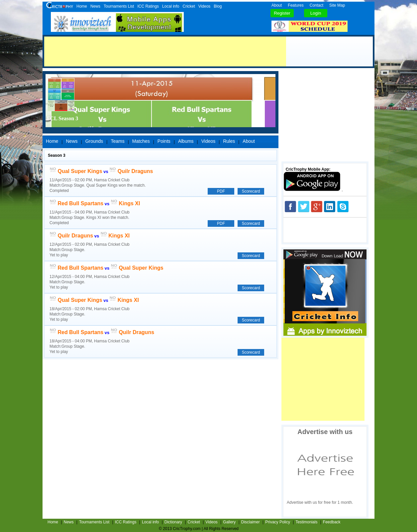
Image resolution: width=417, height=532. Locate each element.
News (95, 6)
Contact (316, 5)
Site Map (337, 5)
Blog (218, 6)
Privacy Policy (278, 522)
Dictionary (173, 522)
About (277, 5)
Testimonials (306, 522)
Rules (229, 141)
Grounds (94, 141)
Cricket (189, 6)
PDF (221, 191)
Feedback (332, 522)
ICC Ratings (148, 6)
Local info (171, 6)
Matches (141, 141)
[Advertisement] (165, 51)
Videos (204, 6)
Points (164, 141)
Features (296, 5)
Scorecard (251, 191)
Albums (186, 141)
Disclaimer (251, 522)
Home (82, 6)
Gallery (229, 522)
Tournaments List (119, 6)
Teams (117, 141)
